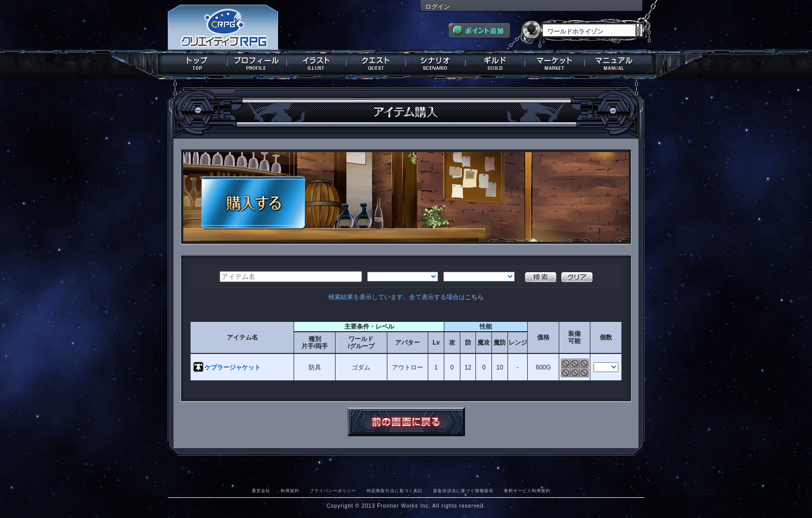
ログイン (438, 7)
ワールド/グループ (361, 343)
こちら (474, 297)
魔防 (500, 343)
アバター (408, 343)
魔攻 (484, 343)
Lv (436, 343)
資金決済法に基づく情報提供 (463, 491)
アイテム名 (242, 337)
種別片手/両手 (315, 343)
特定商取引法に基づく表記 (395, 491)
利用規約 (290, 491)
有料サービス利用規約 (527, 491)
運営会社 (261, 491)
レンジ (518, 343)
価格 (543, 337)
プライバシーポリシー (333, 491)
